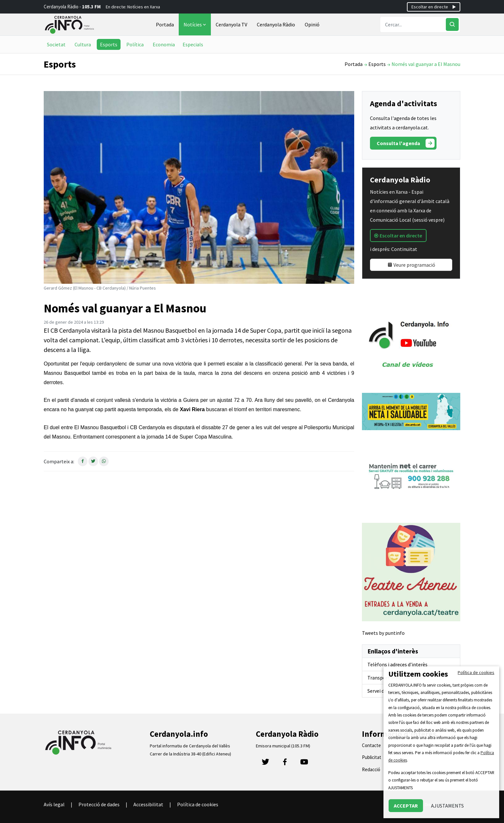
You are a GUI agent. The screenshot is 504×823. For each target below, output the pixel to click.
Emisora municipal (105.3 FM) (283, 746)
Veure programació (411, 265)
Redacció (371, 769)
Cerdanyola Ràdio (276, 24)
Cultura (83, 44)
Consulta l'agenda (406, 143)
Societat (56, 44)
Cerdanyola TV (231, 24)
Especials (193, 44)
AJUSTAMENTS (447, 806)
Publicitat (372, 757)
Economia (164, 44)
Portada (165, 24)
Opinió (312, 24)
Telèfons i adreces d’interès (397, 664)
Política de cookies (198, 804)
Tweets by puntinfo (383, 633)
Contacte (371, 745)
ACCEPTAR (406, 806)
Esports (109, 44)
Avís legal (54, 804)
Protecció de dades (99, 804)
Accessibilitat (148, 804)
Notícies (195, 24)
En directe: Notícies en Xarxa (133, 7)
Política (135, 44)
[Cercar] (452, 24)
